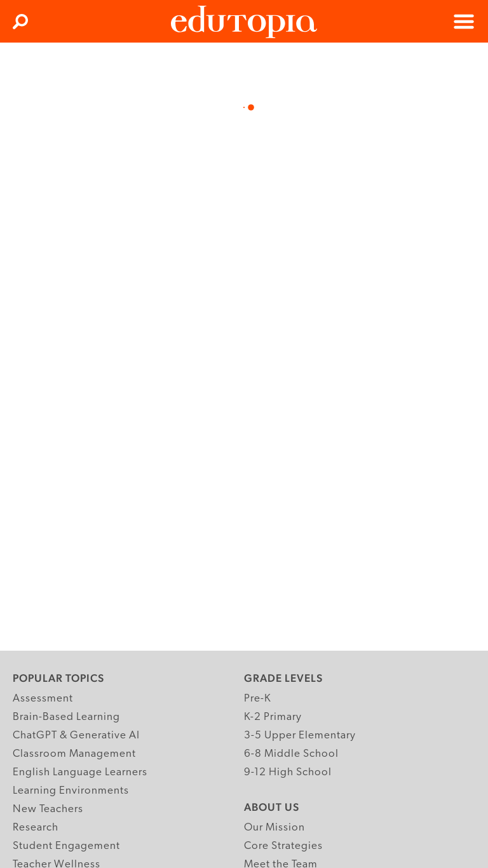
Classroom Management (74, 754)
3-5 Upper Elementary (300, 736)
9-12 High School (288, 772)
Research (36, 828)
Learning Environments (71, 791)
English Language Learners (80, 772)
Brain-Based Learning (66, 717)
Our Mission (274, 828)
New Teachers (48, 809)
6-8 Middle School (291, 754)
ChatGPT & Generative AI (76, 736)
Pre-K (258, 699)
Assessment (43, 699)
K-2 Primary (273, 717)
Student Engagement (66, 846)
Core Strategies (283, 846)
